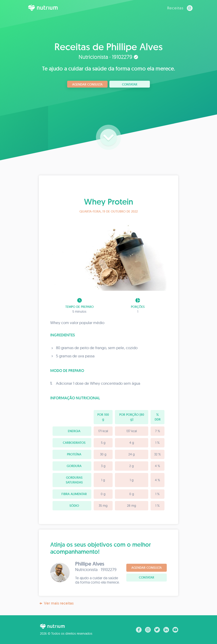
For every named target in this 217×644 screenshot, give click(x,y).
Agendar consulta (87, 84)
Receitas (175, 8)
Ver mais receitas (56, 603)
